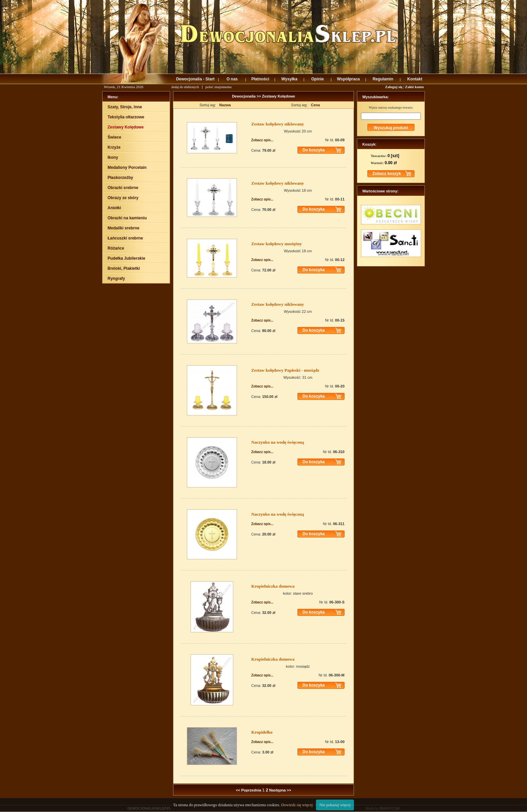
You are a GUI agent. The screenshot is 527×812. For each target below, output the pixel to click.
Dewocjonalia (244, 96)
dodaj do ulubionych (185, 87)
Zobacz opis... (262, 140)
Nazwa (225, 105)
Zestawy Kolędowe (278, 96)
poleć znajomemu (218, 87)
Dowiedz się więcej (297, 805)
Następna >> (280, 790)
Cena (315, 105)
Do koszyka (314, 150)
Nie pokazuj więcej (335, 805)
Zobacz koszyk (387, 174)
